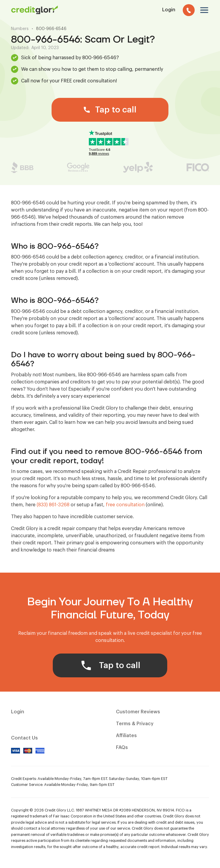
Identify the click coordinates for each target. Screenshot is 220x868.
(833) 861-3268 (53, 505)
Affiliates (126, 736)
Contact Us (24, 738)
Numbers (20, 29)
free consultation (125, 505)
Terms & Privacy (135, 724)
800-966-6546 (51, 29)
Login (18, 712)
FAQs (122, 748)
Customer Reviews (138, 712)
